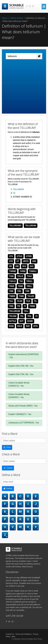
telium (13, 316)
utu (11, 256)
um (17, 266)
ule (32, 266)
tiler (20, 301)
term (32, 306)
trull (29, 281)
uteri (29, 256)
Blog (13, 637)
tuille (12, 281)
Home (5, 18)
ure (34, 261)
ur (10, 266)
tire (27, 291)
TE (14, 193)
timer (12, 296)
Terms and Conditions (23, 634)
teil (29, 316)
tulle (20, 276)
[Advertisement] (24, 84)
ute (11, 261)
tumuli (33, 271)
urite (26, 261)
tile (28, 301)
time (21, 296)
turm (23, 271)
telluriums (15, 226)
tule (29, 276)
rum (11, 326)
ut (18, 261)
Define (8, 489)
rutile (12, 321)
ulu (24, 266)
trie (11, 291)
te (36, 316)
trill (29, 286)
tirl (19, 291)
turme (13, 271)
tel (22, 316)
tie (19, 306)
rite (36, 326)
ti (25, 306)
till (11, 301)
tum (11, 276)
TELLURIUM (18, 189)
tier (11, 306)
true (12, 286)
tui (21, 281)
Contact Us (10, 634)
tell (26, 311)
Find (7, 447)
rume (30, 321)
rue (28, 326)
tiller (31, 296)
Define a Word (17, 18)
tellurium (31, 226)
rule (20, 326)
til (35, 301)
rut (22, 321)
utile (20, 256)
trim (20, 286)
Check (8, 468)
